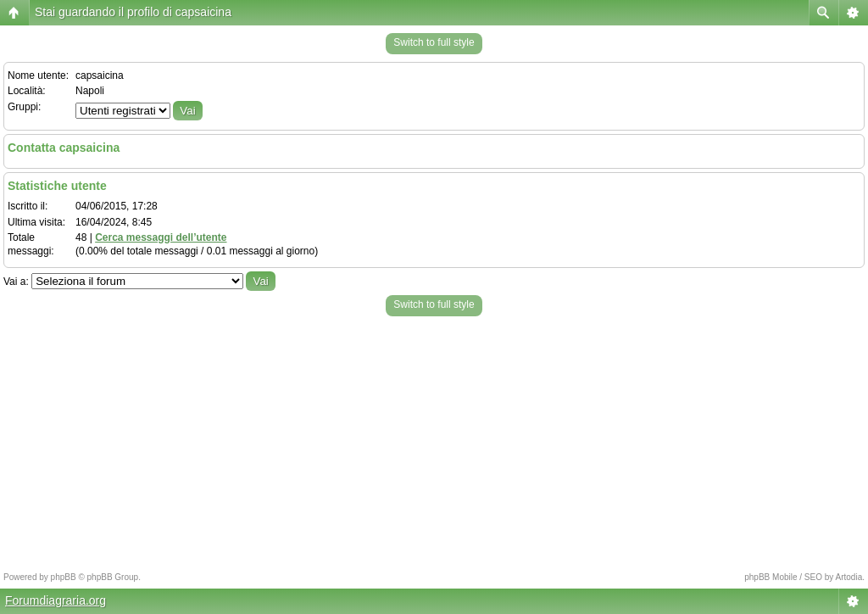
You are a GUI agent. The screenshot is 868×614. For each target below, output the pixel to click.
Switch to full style (434, 42)
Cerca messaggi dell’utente (161, 237)
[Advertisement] (434, 439)
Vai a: (16, 282)
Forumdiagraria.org (56, 600)
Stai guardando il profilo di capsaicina (133, 12)
